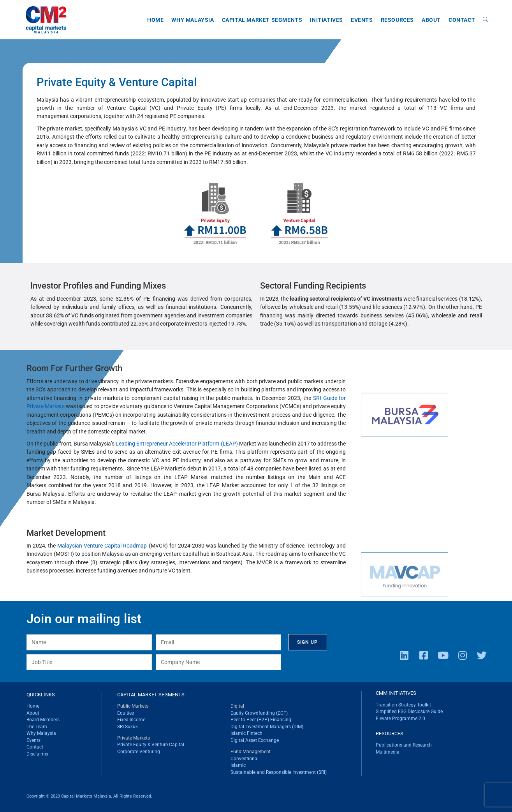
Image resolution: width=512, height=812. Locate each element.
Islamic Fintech (246, 733)
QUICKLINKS (41, 695)
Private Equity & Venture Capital (151, 745)
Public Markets (133, 706)
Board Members (43, 720)
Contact (35, 747)
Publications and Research (404, 745)
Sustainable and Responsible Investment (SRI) (279, 772)
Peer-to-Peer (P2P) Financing (261, 720)
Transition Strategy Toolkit (403, 705)
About (33, 713)
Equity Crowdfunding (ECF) (259, 713)
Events (33, 740)
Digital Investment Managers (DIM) (267, 727)
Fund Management (251, 752)
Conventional (245, 759)
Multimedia (388, 752)
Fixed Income (131, 720)
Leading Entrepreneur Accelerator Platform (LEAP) (177, 444)
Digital (237, 706)
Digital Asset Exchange (255, 740)
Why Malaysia (41, 733)
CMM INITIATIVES (396, 693)
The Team (37, 727)
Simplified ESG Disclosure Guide (409, 712)
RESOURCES (390, 734)
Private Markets (134, 738)
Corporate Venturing (139, 752)
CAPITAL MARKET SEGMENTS (151, 695)
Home (33, 706)
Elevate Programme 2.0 (400, 719)
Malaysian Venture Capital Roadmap (102, 546)
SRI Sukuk (128, 727)
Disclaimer (38, 754)
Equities (126, 713)
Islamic (238, 765)
